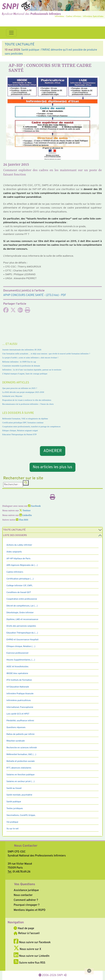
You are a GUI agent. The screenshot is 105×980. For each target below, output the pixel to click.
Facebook (34, 506)
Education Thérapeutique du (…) (22, 633)
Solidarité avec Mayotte (12, 396)
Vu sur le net (13, 829)
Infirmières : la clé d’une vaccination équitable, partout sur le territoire (32, 370)
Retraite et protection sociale (21, 761)
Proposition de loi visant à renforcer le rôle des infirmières (27, 400)
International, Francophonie (20, 707)
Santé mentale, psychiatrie (19, 795)
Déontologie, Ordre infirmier (20, 613)
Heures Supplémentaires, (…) (21, 660)
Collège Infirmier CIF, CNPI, (20, 586)
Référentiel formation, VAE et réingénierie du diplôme (25, 419)
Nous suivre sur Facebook (32, 942)
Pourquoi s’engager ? (27, 905)
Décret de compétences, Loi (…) (22, 606)
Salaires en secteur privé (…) (20, 782)
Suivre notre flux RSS (29, 963)
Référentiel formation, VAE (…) (21, 754)
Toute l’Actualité (14, 530)
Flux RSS (22, 520)
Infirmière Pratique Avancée (20, 694)
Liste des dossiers (15, 535)
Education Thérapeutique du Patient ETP (19, 434)
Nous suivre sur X (27, 949)
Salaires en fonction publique (20, 775)
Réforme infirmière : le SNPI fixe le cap (19, 362)
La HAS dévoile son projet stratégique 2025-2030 (23, 392)
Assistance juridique (26, 890)
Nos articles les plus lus (52, 467)
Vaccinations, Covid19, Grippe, (21, 815)
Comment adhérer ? (26, 900)
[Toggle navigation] (11, 33)
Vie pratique (12, 822)
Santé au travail (14, 788)
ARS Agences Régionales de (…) (22, 565)
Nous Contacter (26, 846)
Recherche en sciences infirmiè (22, 748)
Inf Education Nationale (18, 687)
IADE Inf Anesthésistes (17, 667)
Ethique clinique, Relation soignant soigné (20, 430)
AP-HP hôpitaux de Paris (18, 559)
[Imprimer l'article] (27, 311)
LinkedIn (26, 515)
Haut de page (24, 928)
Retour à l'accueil (27, 933)
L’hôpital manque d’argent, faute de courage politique (25, 374)
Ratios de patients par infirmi (20, 734)
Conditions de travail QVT (19, 592)
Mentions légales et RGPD (29, 910)
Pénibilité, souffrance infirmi (20, 721)
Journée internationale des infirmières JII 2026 (22, 350)
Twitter (25, 511)
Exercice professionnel (17, 653)
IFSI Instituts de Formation (19, 680)
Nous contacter (23, 895)
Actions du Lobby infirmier (19, 545)
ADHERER (52, 451)
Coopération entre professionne (22, 599)
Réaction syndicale (16, 741)
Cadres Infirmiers (15, 572)
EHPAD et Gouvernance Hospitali (22, 640)
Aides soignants (14, 552)
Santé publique (14, 802)
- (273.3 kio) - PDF (35, 295)
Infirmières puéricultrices (19, 700)
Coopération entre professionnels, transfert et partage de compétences (31, 426)
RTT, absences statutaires (19, 768)
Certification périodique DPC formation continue (23, 422)
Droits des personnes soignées (21, 626)
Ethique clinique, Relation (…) (21, 646)
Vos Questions (25, 884)
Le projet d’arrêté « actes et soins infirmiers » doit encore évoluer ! (30, 358)
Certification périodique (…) (20, 579)
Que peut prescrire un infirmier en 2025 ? (20, 388)
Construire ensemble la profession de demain (21, 366)
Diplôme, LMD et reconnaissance (22, 619)
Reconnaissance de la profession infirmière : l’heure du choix (28, 404)
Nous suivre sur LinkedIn (32, 956)
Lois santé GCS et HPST (18, 714)
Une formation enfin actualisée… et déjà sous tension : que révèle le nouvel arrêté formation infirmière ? (46, 354)
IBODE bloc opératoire (17, 673)
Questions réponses (16, 727)
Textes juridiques (15, 809)
